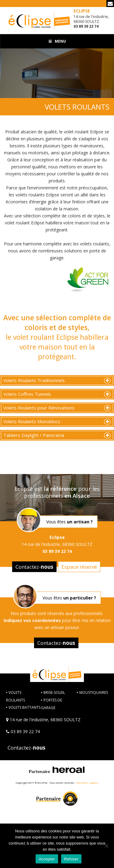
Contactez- (34, 567)
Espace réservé (79, 567)
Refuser (71, 859)
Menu (57, 41)
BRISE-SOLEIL (54, 692)
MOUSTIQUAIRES (94, 692)
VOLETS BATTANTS (24, 707)
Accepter (47, 859)
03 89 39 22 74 (25, 731)
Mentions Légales (88, 783)
